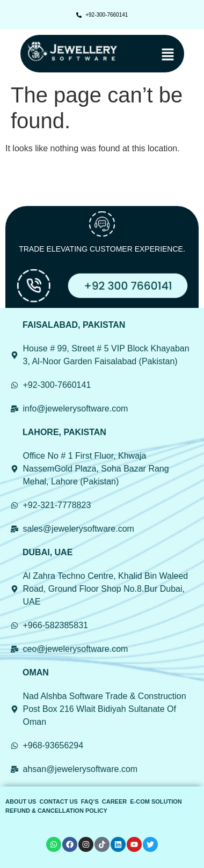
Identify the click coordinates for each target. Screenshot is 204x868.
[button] (154, 55)
